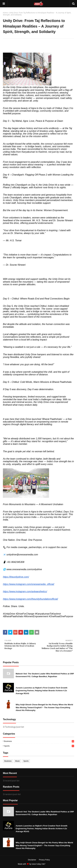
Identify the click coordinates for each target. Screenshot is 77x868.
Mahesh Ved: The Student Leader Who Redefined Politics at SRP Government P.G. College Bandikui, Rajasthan (45, 675)
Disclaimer (32, 860)
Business (39, 741)
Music (17, 761)
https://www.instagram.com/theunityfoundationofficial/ (30, 599)
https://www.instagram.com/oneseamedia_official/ (29, 584)
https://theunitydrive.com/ (16, 577)
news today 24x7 (38, 864)
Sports (39, 746)
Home (5, 13)
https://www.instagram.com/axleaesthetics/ (25, 591)
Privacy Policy (44, 860)
